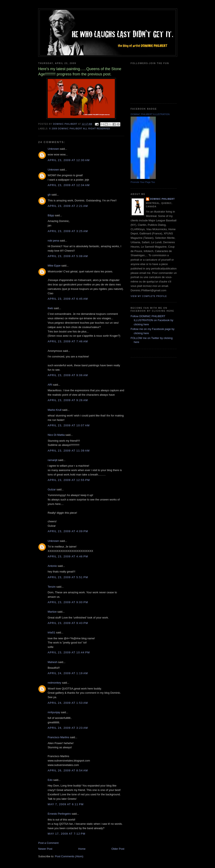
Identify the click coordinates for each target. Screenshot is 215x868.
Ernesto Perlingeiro (59, 814)
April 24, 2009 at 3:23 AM (68, 728)
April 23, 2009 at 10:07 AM (69, 425)
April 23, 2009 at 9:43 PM (68, 623)
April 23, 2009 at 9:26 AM (68, 400)
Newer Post (45, 849)
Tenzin (52, 587)
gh (49, 195)
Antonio (52, 566)
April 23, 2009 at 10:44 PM (69, 652)
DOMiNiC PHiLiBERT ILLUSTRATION (150, 114)
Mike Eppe (54, 266)
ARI (50, 385)
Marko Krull (55, 410)
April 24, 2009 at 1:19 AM (68, 673)
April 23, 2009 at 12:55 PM (69, 480)
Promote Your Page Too (143, 182)
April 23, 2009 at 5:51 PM (68, 577)
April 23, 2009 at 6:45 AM (68, 299)
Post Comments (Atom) (69, 856)
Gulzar (52, 489)
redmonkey (54, 683)
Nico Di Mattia (56, 435)
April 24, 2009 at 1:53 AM (68, 703)
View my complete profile (149, 296)
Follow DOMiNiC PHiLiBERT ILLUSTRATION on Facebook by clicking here (152, 320)
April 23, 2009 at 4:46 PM (68, 556)
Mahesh (52, 662)
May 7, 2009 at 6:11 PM (66, 804)
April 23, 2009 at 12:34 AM (69, 185)
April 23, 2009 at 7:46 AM (68, 341)
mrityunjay (54, 712)
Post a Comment (48, 843)
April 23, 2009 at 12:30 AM (69, 160)
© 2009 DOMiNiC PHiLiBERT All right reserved (80, 129)
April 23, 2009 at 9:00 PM (68, 602)
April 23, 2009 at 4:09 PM (68, 531)
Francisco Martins (58, 737)
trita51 (51, 632)
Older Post (118, 849)
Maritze (52, 612)
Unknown (53, 149)
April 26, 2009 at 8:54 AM (68, 770)
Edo (50, 780)
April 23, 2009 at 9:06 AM (68, 375)
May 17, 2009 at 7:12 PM (67, 834)
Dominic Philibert (162, 199)
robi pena (53, 241)
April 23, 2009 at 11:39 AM (69, 451)
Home (82, 849)
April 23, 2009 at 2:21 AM (68, 206)
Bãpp (51, 215)
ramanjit (52, 460)
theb (50, 308)
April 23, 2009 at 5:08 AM (68, 256)
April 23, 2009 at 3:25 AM (68, 231)
